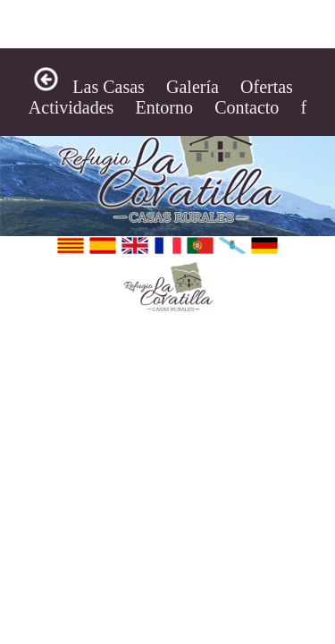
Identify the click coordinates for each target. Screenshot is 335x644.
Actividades (71, 107)
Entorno (164, 107)
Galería (193, 87)
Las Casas (109, 87)
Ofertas (267, 87)
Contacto (247, 107)
